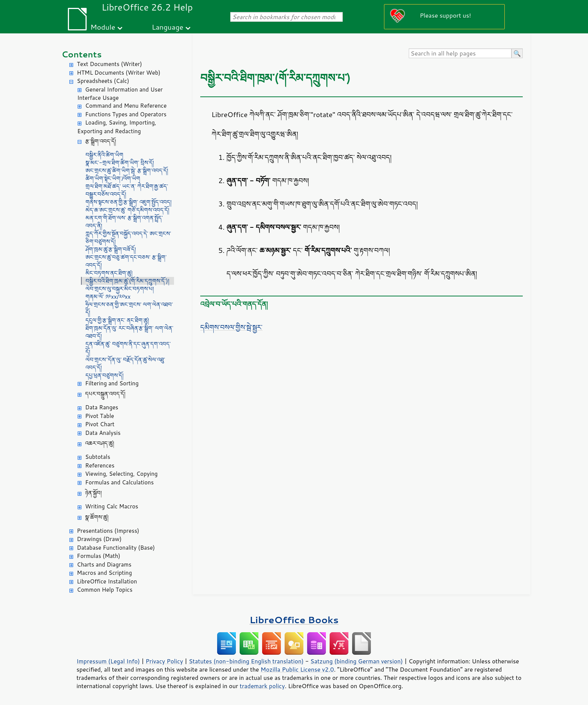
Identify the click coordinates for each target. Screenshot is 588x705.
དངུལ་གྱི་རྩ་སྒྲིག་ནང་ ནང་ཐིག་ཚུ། (117, 320)
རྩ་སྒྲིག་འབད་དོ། (100, 141)
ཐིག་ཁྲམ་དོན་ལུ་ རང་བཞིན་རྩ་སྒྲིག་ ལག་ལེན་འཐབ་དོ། (129, 332)
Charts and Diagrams (104, 564)
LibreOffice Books (294, 620)
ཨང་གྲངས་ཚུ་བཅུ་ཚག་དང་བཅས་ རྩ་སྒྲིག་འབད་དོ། (126, 261)
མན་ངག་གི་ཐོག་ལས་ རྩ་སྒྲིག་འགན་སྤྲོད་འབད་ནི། (124, 222)
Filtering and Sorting (112, 383)
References (100, 465)
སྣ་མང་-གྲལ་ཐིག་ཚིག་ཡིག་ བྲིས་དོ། (120, 163)
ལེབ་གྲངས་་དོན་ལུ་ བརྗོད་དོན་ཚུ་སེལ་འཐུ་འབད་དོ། (125, 364)
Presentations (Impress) (108, 531)
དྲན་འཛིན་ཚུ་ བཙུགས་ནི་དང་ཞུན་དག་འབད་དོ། (128, 348)
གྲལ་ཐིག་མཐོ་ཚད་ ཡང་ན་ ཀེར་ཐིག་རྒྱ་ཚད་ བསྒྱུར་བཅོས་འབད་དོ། (127, 190)
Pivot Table (100, 416)
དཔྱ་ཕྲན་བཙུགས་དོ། (104, 375)
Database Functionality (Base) (116, 548)
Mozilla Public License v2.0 (297, 669)
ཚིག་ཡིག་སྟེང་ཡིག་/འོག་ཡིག (113, 178)
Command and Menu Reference (126, 106)
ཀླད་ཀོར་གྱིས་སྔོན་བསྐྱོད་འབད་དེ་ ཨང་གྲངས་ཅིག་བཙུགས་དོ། (128, 238)
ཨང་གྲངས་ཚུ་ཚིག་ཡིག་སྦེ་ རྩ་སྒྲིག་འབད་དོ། (127, 171)
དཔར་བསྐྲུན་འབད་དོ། (105, 394)
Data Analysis (103, 433)
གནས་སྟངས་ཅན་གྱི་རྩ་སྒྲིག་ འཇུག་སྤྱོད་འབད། (128, 202)
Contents (82, 54)
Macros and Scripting (104, 573)
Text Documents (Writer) (109, 64)
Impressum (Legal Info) (108, 661)
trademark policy (262, 686)
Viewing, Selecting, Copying (121, 474)
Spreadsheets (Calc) (103, 81)
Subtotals (98, 457)
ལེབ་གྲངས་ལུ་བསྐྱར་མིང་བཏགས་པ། (120, 289)
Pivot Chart (100, 424)
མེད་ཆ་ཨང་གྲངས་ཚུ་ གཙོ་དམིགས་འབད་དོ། (127, 210)
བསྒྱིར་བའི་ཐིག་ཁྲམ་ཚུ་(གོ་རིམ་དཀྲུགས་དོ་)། (127, 281)
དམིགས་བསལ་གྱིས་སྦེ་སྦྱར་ (231, 327)
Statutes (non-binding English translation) (246, 661)
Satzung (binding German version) (357, 661)
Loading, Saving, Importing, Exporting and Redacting (117, 127)
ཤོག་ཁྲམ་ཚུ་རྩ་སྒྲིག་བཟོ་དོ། (111, 249)
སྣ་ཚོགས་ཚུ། (97, 517)
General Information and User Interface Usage (120, 94)
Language (168, 27)
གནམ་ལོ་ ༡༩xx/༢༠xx (108, 297)
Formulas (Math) (99, 556)
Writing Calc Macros (112, 506)
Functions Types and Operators (126, 114)
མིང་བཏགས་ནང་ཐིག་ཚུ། (109, 273)
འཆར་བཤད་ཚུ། (100, 443)
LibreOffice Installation (107, 581)
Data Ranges (102, 407)
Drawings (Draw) (99, 539)
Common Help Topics (105, 590)
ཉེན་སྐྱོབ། (93, 493)
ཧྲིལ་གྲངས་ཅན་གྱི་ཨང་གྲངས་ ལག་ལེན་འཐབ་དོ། (129, 308)
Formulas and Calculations (119, 482)
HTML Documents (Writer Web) (119, 73)
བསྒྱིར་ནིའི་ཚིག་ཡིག (104, 155)
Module (103, 27)
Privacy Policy (164, 661)
